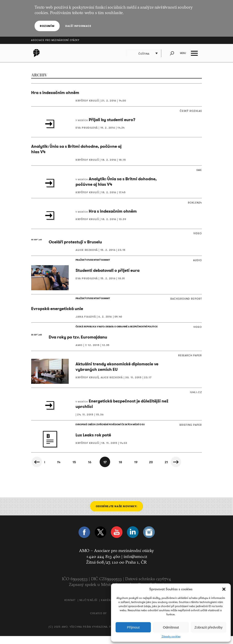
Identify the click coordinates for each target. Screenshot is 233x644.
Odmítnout (171, 627)
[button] (224, 589)
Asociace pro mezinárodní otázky (55, 40)
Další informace (78, 26)
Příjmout (133, 627)
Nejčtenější (88, 608)
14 (52, 470)
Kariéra (107, 608)
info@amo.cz (135, 564)
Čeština (144, 54)
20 (145, 470)
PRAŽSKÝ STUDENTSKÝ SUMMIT (93, 264)
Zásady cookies (171, 636)
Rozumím (47, 26)
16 (83, 470)
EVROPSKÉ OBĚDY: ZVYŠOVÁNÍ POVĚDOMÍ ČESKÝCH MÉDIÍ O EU (110, 432)
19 (130, 470)
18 (114, 470)
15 (68, 470)
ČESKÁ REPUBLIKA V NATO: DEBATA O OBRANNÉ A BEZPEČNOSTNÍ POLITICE (116, 331)
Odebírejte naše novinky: (116, 514)
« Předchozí (37, 470)
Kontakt (70, 608)
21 (161, 470)
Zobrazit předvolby (209, 627)
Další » (176, 470)
